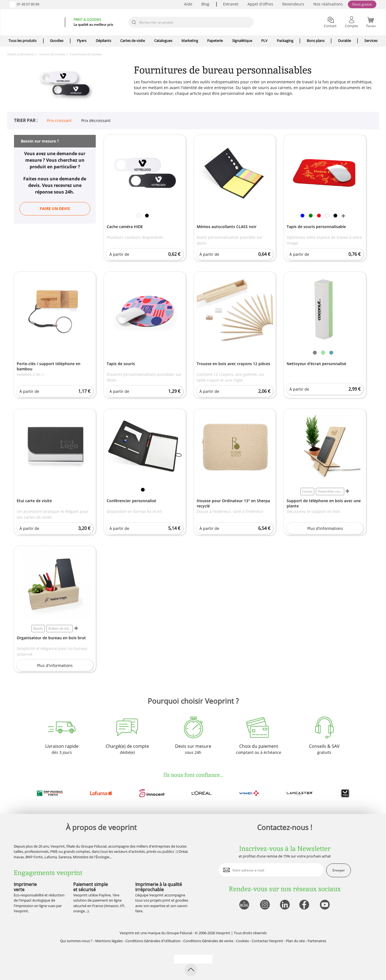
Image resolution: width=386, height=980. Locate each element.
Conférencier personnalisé (131, 501)
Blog (205, 4)
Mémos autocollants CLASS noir (227, 227)
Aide (188, 4)
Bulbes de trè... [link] (60, 628)
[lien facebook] (305, 905)
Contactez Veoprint (267, 941)
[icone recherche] (134, 22)
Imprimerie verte (25, 887)
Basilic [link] (38, 628)
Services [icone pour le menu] (371, 41)
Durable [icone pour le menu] (344, 41)
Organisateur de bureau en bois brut (51, 638)
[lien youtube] (326, 905)
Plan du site (295, 941)
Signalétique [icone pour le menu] (242, 41)
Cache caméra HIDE (125, 227)
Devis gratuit (362, 4)
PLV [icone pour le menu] (264, 41)
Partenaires (317, 941)
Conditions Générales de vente (208, 941)
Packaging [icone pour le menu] (285, 41)
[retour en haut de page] (191, 970)
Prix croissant (59, 121)
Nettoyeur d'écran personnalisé (316, 364)
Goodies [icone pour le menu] (57, 41)
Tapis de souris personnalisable (316, 227)
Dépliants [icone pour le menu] (103, 41)
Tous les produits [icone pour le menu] (22, 41)
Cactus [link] (307, 491)
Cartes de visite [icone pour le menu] (133, 41)
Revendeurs (293, 4)
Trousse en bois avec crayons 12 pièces (233, 364)
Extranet (231, 4)
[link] (139, 216)
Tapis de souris (121, 364)
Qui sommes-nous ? (76, 941)
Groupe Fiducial (179, 933)
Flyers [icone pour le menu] (82, 41)
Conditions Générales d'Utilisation (153, 941)
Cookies (242, 941)
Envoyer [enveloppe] (339, 870)
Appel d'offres (260, 4)
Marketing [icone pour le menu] (190, 41)
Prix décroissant (96, 121)
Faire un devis (55, 208)
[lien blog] (244, 905)
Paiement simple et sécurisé (91, 887)
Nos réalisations (328, 4)
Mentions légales (109, 941)
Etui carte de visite (34, 501)
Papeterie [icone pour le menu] (215, 41)
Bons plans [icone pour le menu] (316, 41)
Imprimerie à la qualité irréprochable (159, 887)
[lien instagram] (264, 905)
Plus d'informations (325, 528)
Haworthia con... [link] (330, 491)
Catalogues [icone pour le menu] (163, 41)
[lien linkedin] (285, 905)
